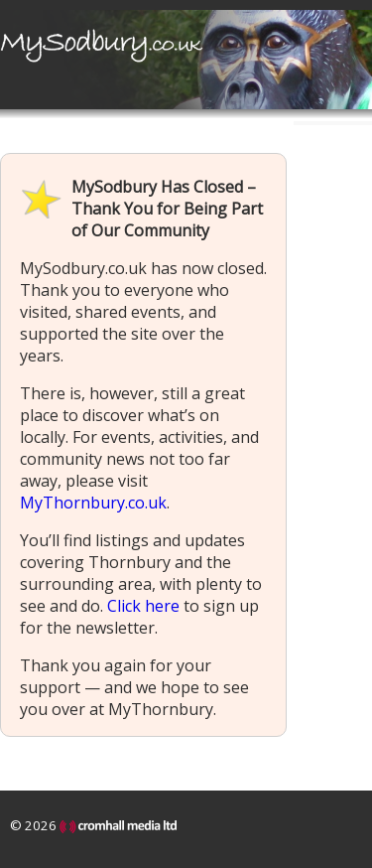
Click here (143, 606)
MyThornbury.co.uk (93, 503)
